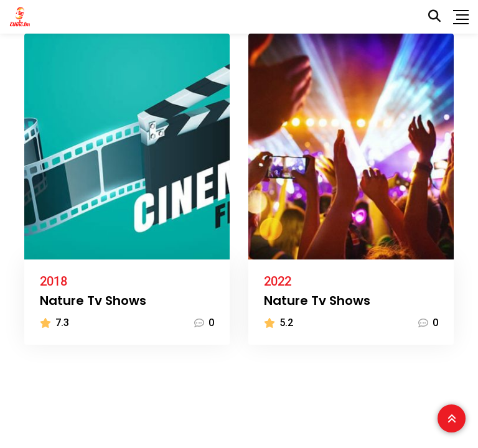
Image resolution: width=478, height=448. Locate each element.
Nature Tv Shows (93, 301)
